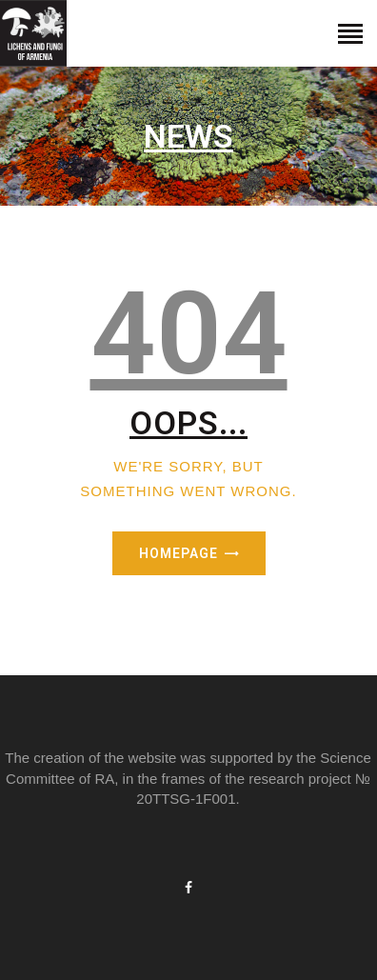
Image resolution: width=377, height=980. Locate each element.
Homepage (179, 553)
